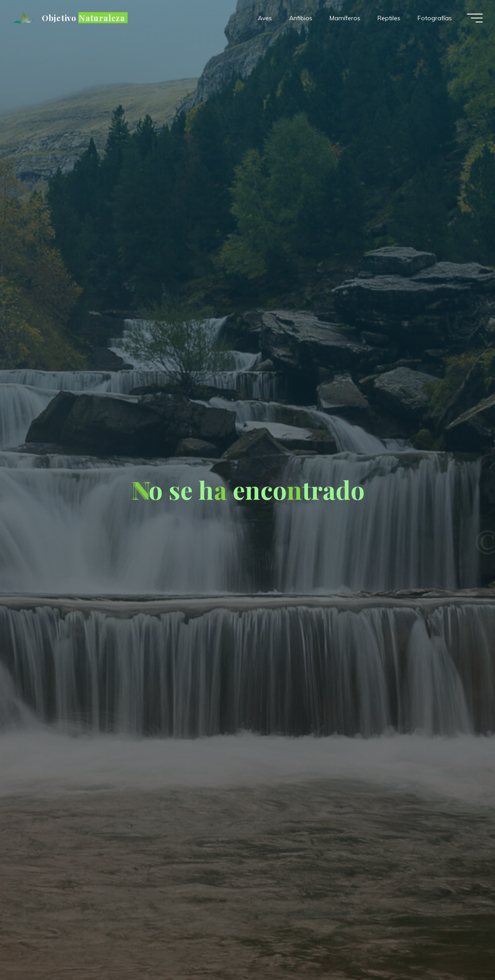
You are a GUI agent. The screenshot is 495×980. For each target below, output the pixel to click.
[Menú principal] (475, 18)
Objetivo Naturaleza (83, 18)
